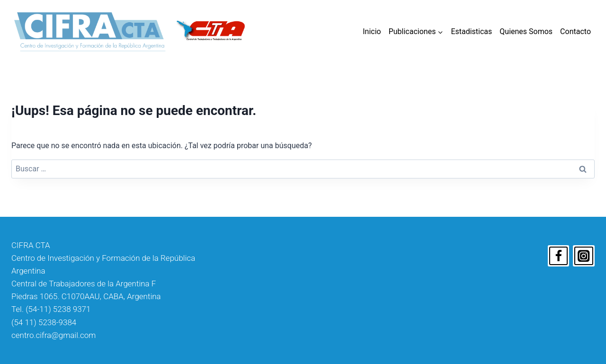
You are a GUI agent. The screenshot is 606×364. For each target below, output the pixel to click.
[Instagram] (584, 256)
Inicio (372, 31)
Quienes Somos (526, 31)
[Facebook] (559, 256)
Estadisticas (471, 31)
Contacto (575, 31)
